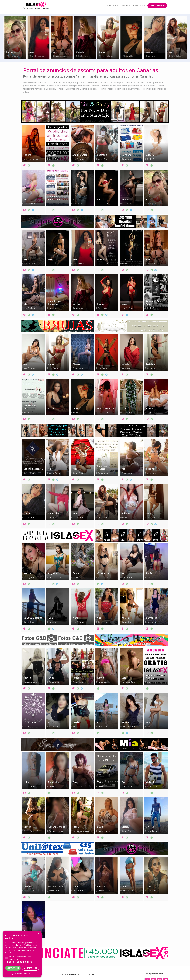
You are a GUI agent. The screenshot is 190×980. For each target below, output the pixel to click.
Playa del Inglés (56, 831)
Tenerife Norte (128, 726)
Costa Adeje (79, 204)
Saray (124, 52)
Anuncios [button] (112, 5)
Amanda (28, 887)
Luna (100, 200)
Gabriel (150, 782)
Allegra (150, 155)
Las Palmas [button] (138, 5)
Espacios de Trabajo (104, 468)
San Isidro (53, 726)
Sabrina (150, 469)
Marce (101, 304)
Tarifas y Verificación (54, 198)
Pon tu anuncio (157, 6)
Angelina (53, 573)
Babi (75, 200)
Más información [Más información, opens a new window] (12, 953)
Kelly (124, 573)
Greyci (125, 782)
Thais (147, 52)
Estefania (102, 155)
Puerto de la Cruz (81, 831)
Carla (124, 409)
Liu (99, 513)
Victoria (101, 887)
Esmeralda (54, 782)
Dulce (76, 573)
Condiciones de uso (69, 974)
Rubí (50, 722)
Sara (54, 52)
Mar (26, 304)
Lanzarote (102, 682)
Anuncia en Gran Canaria (155, 677)
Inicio (91, 974)
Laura (100, 827)
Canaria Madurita (33, 618)
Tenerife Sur (103, 308)
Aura (149, 887)
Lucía (149, 573)
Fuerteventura (129, 577)
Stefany (126, 827)
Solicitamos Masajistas (30, 407)
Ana (124, 887)
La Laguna (35, 56)
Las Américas (83, 56)
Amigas (77, 678)
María (76, 827)
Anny (149, 722)
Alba (75, 469)
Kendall (101, 678)
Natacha (33, 52)
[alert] (22, 954)
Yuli (99, 618)
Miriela (125, 722)
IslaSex (52, 155)
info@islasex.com (154, 974)
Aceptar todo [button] (13, 968)
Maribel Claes (55, 887)
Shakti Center (80, 155)
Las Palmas (78, 159)
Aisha (149, 513)
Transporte (103, 782)
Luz (77, 52)
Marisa (27, 678)
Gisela (76, 722)
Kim (99, 722)
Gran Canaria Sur (32, 159)
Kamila (27, 573)
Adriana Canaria (57, 827)
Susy (26, 364)
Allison (76, 364)
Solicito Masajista (33, 469)
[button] (22, 974)
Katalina (151, 364)
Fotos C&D (128, 259)
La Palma (151, 368)
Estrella (126, 364)
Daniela (102, 52)
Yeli (123, 469)
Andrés (150, 827)
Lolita (27, 782)
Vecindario (78, 726)
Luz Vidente (30, 722)
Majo (26, 259)
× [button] (39, 934)
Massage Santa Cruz (155, 303)
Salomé (126, 513)
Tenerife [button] (124, 5)
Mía (7, 52)
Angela (52, 409)
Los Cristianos (13, 56)
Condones (127, 155)
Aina (50, 618)
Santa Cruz (105, 56)
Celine (51, 469)
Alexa (51, 678)
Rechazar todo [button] (30, 968)
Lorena (171, 52)
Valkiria (27, 827)
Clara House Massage (55, 303)
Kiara (75, 618)
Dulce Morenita (105, 409)
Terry (75, 782)
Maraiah (126, 200)
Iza (99, 364)
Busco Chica (104, 259)
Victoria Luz (103, 573)
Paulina (27, 155)
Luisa (124, 304)
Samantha (53, 513)
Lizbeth (150, 409)
